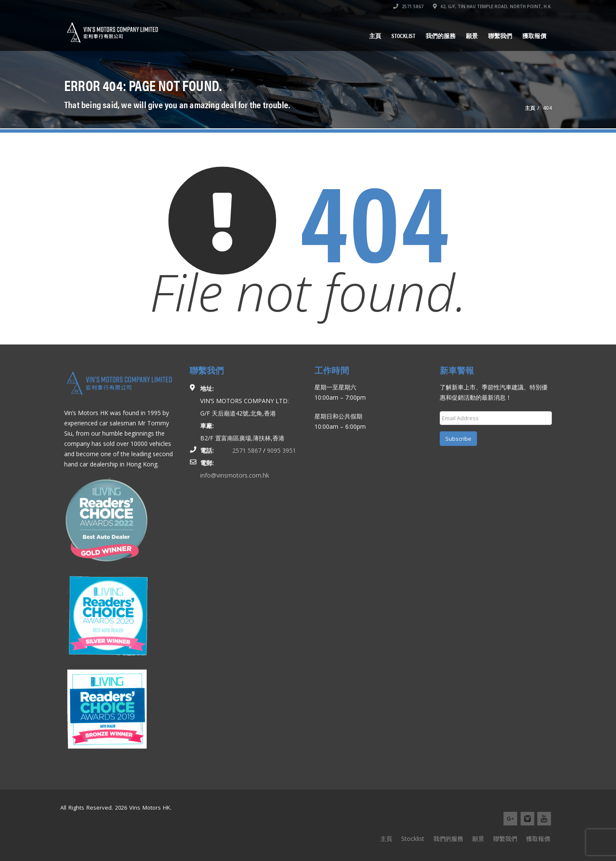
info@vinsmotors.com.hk (235, 475)
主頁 (375, 36)
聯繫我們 (500, 36)
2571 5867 (408, 6)
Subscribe (458, 439)
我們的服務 (441, 36)
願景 (472, 36)
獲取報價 (534, 36)
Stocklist (403, 36)
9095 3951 (281, 450)
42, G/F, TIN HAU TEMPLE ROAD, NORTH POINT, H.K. (492, 6)
